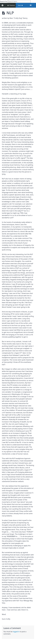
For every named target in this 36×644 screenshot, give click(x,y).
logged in (16, 632)
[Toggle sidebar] (31, 5)
